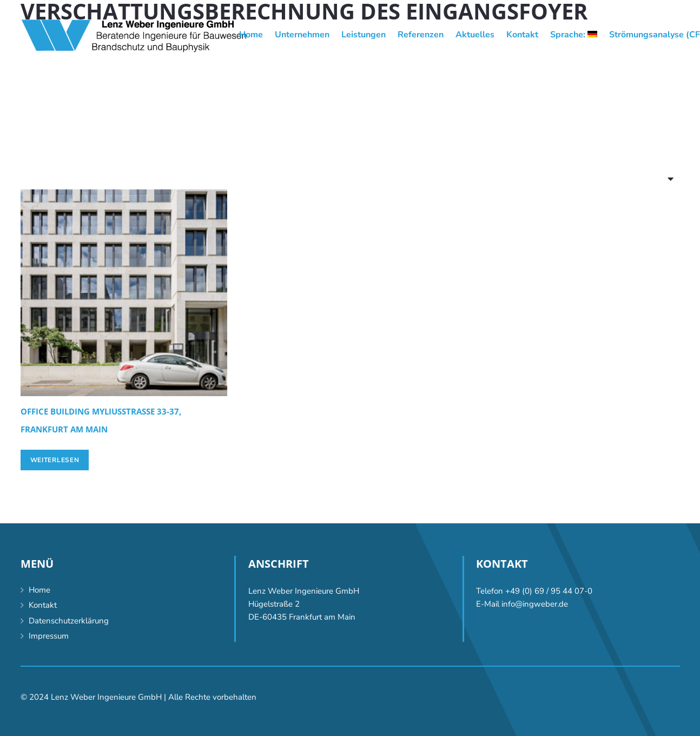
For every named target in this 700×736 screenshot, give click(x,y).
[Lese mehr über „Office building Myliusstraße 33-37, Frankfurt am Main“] (55, 460)
